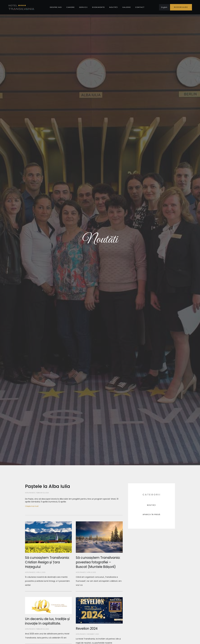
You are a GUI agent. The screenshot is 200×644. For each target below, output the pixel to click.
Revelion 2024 (87, 629)
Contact (140, 7)
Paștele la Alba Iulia (48, 486)
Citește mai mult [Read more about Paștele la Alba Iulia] (32, 506)
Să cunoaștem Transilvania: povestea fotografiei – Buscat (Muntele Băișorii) (98, 562)
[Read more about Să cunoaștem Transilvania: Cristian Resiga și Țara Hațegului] (48, 591)
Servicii (83, 7)
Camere (71, 7)
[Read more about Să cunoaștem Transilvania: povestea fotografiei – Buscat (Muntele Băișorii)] (99, 591)
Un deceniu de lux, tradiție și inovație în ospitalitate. (47, 621)
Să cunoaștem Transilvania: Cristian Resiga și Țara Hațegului (47, 562)
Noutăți (114, 7)
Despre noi (56, 7)
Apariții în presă (152, 514)
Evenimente (98, 7)
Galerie (127, 7)
